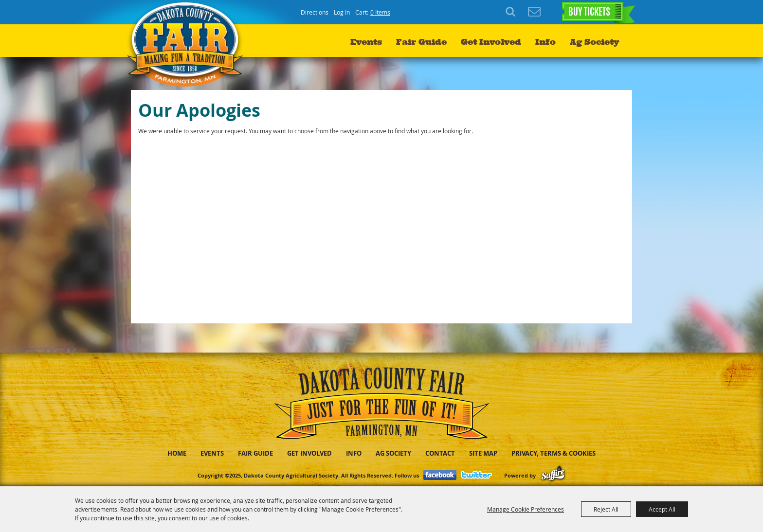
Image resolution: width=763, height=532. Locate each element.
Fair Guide (421, 42)
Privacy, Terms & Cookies (554, 453)
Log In (342, 12)
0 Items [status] (380, 12)
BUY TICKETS (589, 13)
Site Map (483, 453)
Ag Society (594, 42)
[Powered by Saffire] (553, 475)
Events (366, 42)
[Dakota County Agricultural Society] (188, 44)
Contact (440, 453)
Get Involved (491, 42)
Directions (315, 12)
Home (177, 453)
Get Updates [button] (534, 12)
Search (512, 12)
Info (545, 42)
